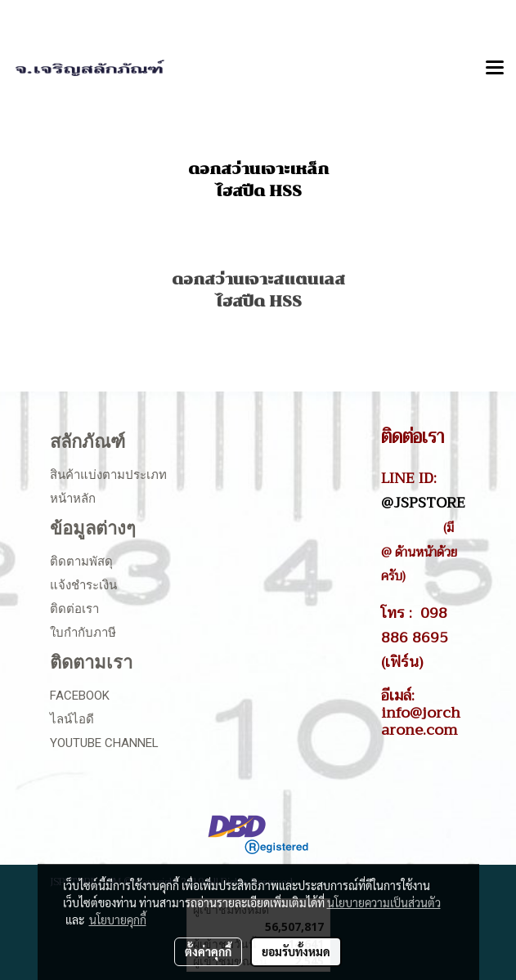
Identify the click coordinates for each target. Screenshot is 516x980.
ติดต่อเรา (74, 609)
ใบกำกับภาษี (83, 633)
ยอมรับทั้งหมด (296, 951)
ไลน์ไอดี (72, 719)
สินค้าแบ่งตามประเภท (108, 475)
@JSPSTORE (423, 503)
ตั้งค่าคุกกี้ (208, 951)
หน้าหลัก (73, 499)
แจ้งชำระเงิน (83, 585)
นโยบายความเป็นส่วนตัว (384, 902)
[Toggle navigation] (495, 69)
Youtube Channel (104, 743)
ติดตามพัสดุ (81, 562)
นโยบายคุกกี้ (118, 920)
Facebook (80, 696)
